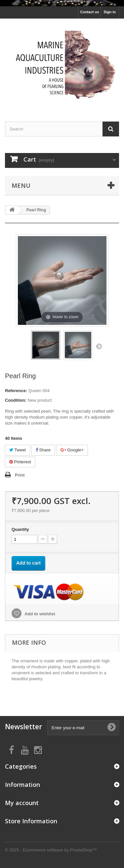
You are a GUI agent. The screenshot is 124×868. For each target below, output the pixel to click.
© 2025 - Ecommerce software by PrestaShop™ (51, 850)
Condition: (16, 400)
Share (43, 450)
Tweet (18, 450)
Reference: (16, 391)
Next (99, 346)
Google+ (72, 450)
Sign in (110, 12)
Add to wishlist (39, 614)
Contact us (89, 12)
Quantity (20, 529)
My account (22, 803)
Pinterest (20, 462)
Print (20, 475)
